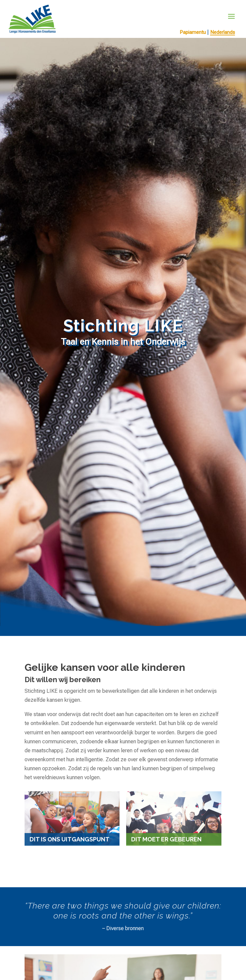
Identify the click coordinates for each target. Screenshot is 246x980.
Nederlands (223, 32)
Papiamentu (193, 32)
